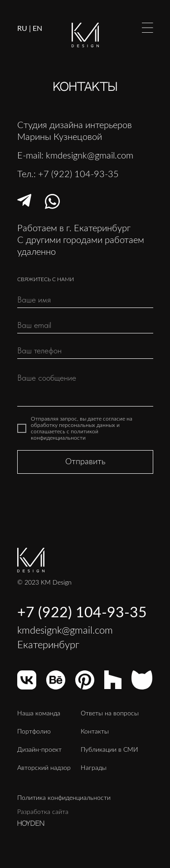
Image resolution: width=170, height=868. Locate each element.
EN (37, 29)
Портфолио (34, 732)
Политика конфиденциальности (64, 798)
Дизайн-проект (39, 750)
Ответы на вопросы (110, 714)
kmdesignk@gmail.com (90, 156)
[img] (148, 28)
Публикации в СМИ (109, 750)
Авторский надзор (44, 768)
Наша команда (39, 714)
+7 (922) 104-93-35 (78, 174)
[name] (85, 300)
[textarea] (85, 387)
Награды (94, 768)
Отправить (85, 462)
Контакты (95, 732)
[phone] (85, 351)
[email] (85, 325)
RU (22, 29)
